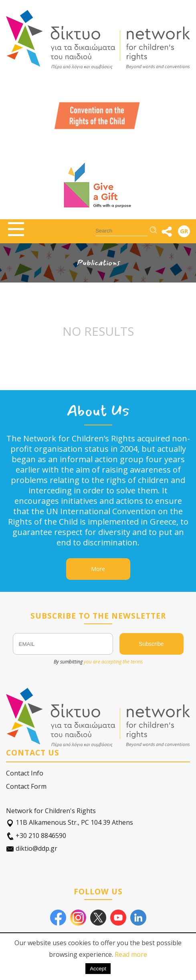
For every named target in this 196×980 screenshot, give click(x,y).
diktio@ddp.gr (32, 849)
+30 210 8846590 (36, 836)
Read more (131, 954)
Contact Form (26, 786)
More (98, 569)
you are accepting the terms (113, 662)
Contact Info (25, 773)
